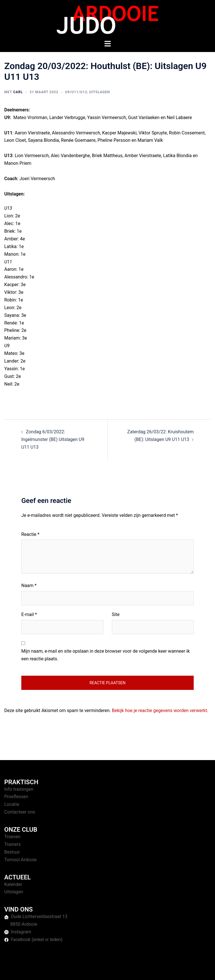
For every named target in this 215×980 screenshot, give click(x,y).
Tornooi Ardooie (20, 860)
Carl (18, 92)
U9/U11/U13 (76, 92)
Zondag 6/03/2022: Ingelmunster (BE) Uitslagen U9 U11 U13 (53, 439)
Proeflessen (16, 797)
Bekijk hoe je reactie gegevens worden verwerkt (159, 710)
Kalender (13, 884)
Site (116, 614)
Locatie (12, 804)
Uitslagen (100, 92)
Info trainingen (19, 789)
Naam (29, 585)
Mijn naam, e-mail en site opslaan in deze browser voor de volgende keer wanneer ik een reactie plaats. (106, 655)
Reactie (30, 534)
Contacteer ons (20, 812)
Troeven (12, 837)
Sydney (159, 970)
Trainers (12, 844)
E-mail (29, 614)
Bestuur (12, 852)
